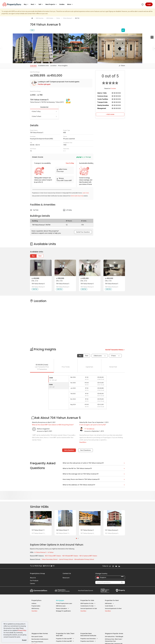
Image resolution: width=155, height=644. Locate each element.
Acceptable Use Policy (37, 639)
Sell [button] (41, 4)
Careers (33, 583)
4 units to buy (44, 111)
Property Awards (62, 590)
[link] (61, 83)
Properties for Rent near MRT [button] (65, 625)
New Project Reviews (37, 626)
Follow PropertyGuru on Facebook (110, 566)
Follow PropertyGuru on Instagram (113, 566)
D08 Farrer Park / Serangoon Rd (114, 628)
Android (47, 566)
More (70, 4)
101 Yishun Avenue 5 (112, 530)
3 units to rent (44, 116)
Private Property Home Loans (64, 603)
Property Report (105, 590)
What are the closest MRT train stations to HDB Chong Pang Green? (53, 425)
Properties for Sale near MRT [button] (65, 623)
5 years (113, 356)
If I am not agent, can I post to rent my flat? (93, 425)
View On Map (70, 163)
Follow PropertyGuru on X (122, 566)
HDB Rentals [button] (109, 604)
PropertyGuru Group (37, 573)
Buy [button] (26, 4)
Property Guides (36, 606)
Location (53, 66)
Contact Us (67, 573)
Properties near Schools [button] (88, 625)
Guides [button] (62, 4)
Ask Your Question (83, 232)
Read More (83, 442)
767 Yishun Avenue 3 (87, 530)
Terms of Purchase (76, 639)
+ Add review (110, 114)
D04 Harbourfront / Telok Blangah (114, 621)
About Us (33, 578)
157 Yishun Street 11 (38, 530)
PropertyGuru (36, 600)
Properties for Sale (87, 600)
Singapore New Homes (40, 618)
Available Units (43, 66)
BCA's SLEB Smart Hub (77, 196)
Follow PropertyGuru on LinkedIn (119, 566)
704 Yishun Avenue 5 (38, 284)
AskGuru (34, 603)
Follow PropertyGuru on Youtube (116, 566)
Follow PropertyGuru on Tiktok (124, 566)
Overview (33, 66)
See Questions (86, 450)
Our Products (34, 581)
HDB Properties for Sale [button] (88, 604)
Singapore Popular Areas (114, 618)
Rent (40, 256)
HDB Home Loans (61, 606)
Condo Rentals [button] (110, 606)
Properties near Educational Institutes (88, 619)
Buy (33, 256)
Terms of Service (51, 639)
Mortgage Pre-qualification (63, 611)
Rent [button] (34, 4)
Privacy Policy (22, 630)
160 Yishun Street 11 (63, 530)
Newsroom (66, 578)
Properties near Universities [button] (89, 623)
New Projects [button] (51, 4)
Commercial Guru (39, 590)
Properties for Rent (112, 600)
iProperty (120, 590)
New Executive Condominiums (40, 623)
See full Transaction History (115, 350)
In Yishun (51, 552)
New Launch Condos (37, 621)
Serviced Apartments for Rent (113, 609)
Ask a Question (69, 450)
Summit (86, 590)
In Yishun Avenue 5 (41, 552)
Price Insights (63, 66)
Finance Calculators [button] (63, 609)
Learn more (86, 193)
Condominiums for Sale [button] (88, 606)
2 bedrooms (98, 356)
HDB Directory (35, 609)
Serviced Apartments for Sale (89, 609)
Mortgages (60, 600)
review (113, 88)
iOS (53, 566)
